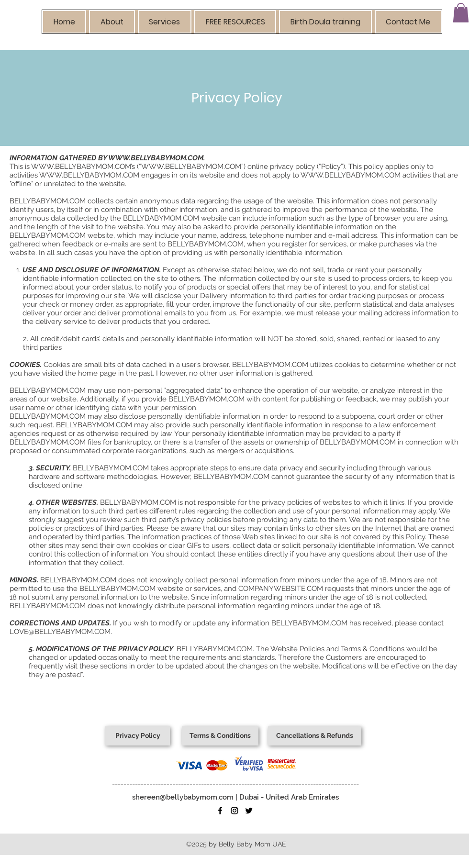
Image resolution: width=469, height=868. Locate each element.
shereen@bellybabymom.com (183, 797)
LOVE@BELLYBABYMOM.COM (60, 632)
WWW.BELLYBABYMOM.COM (156, 158)
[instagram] (234, 811)
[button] (112, 22)
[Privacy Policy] (138, 736)
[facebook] (220, 811)
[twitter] (249, 811)
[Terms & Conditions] (220, 736)
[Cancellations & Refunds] (315, 736)
